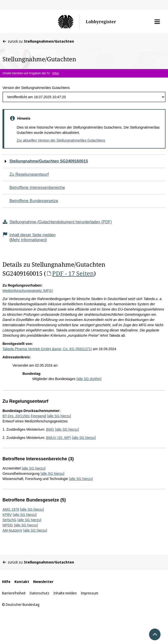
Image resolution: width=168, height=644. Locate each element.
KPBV (7, 515)
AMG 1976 (11, 509)
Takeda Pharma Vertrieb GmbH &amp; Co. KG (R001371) (47, 349)
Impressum (89, 593)
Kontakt (22, 582)
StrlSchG (9, 520)
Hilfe (6, 582)
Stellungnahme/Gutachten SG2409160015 (49, 161)
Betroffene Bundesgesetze (34, 201)
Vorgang (38, 416)
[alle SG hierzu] (59, 416)
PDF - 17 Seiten (70, 273)
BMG (50, 429)
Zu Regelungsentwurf (29, 174)
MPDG (8, 525)
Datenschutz (40, 593)
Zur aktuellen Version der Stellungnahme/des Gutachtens (61, 140)
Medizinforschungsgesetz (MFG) (28, 291)
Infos (56, 73)
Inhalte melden (65, 593)
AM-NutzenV (12, 530)
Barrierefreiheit (14, 593)
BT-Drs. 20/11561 (16, 416)
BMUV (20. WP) (59, 438)
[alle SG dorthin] (89, 379)
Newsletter (43, 582)
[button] (157, 22)
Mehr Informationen (28, 240)
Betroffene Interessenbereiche (37, 188)
